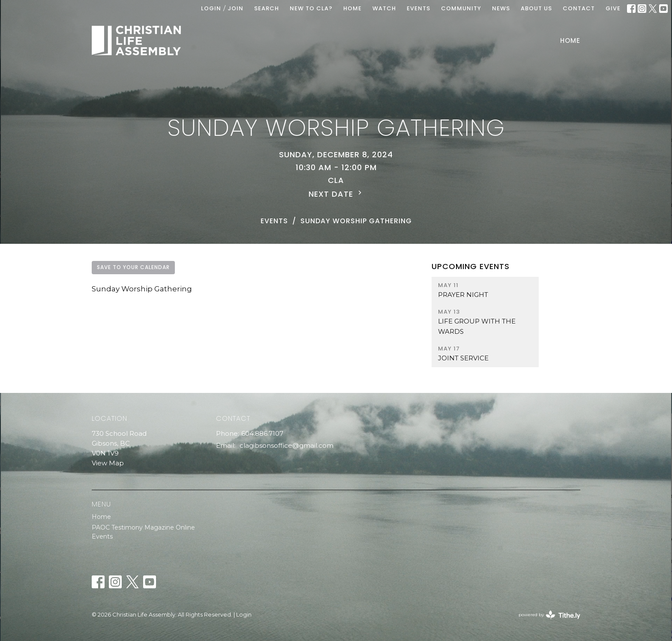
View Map (108, 463)
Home (570, 40)
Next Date (336, 194)
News (501, 8)
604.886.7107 (262, 433)
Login (211, 8)
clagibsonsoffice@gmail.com (286, 445)
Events (274, 221)
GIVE (613, 8)
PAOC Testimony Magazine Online (143, 527)
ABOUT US (536, 8)
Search (267, 8)
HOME (352, 8)
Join (235, 8)
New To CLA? (311, 8)
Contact (579, 8)
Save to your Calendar (133, 267)
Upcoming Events (471, 266)
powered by (549, 615)
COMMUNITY (461, 8)
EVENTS (418, 8)
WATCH (384, 8)
